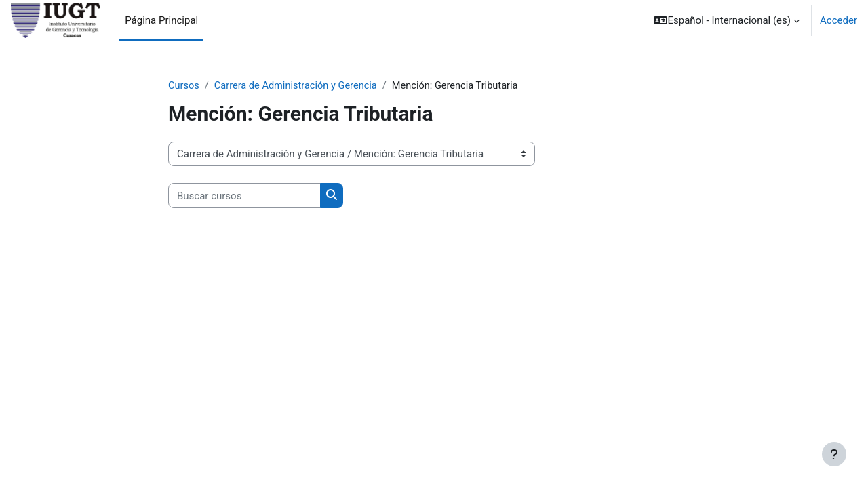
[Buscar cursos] (244, 196)
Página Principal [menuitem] (161, 20)
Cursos (184, 86)
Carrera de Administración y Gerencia (299, 86)
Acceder (839, 20)
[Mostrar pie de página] (834, 454)
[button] (727, 20)
